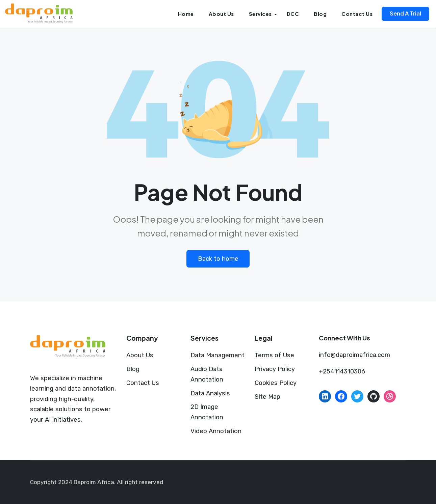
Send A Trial (405, 13)
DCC (293, 14)
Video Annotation (216, 431)
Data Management (217, 355)
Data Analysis (210, 393)
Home (186, 14)
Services (260, 14)
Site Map (267, 397)
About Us (221, 14)
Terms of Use (274, 355)
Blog (320, 14)
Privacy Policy (275, 369)
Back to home (218, 259)
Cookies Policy (276, 383)
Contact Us (357, 14)
